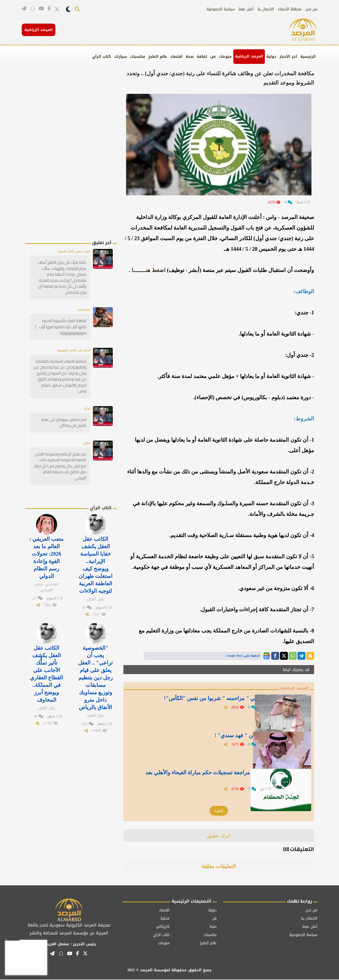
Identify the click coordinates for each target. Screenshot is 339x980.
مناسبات (138, 57)
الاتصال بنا (266, 9)
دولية (271, 57)
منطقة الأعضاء (290, 9)
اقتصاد (176, 57)
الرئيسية (308, 57)
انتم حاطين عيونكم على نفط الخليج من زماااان (61, 408)
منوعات (225, 57)
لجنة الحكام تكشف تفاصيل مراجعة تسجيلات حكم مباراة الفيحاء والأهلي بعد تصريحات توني (202, 779)
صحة (190, 57)
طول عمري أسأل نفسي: (71, 252)
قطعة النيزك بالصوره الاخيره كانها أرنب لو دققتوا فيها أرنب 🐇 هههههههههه (61, 320)
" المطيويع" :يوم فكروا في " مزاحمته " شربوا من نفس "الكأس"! (210, 705)
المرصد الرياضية (249, 56)
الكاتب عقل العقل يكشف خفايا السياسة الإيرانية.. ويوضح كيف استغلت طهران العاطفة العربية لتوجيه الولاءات (96, 541)
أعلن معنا (246, 9)
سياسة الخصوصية (221, 9)
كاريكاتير (163, 927)
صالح (86, 394)
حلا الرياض (82, 303)
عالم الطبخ (158, 57)
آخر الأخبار (288, 57)
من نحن (311, 9)
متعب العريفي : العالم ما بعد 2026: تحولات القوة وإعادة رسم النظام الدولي (47, 534)
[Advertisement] (80, 156)
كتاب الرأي (102, 57)
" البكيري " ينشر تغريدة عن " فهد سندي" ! (224, 738)
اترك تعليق (219, 836)
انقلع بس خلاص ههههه (71, 343)
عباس (86, 428)
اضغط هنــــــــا (149, 270)
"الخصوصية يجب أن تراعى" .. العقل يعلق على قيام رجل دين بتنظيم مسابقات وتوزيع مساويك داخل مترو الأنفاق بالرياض (95, 649)
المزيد (219, 811)
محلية (165, 919)
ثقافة (202, 57)
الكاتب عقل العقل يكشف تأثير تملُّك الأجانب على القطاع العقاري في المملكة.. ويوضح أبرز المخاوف (46, 645)
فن (213, 57)
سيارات (121, 57)
